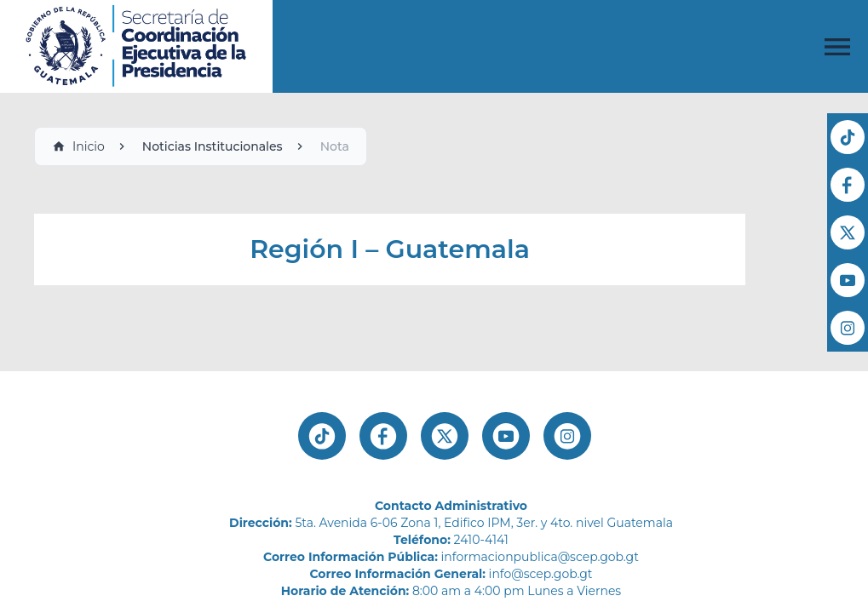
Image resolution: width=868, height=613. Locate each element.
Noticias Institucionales (213, 146)
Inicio (78, 146)
